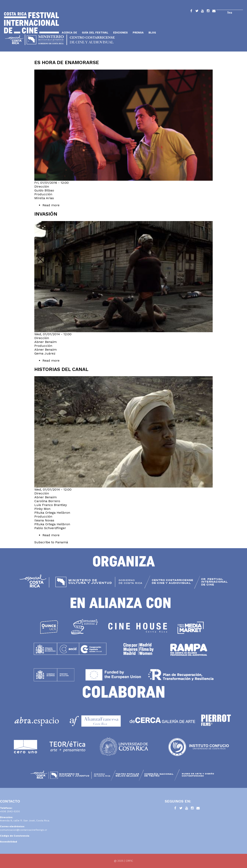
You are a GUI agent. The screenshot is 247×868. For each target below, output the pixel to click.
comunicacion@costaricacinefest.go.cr (24, 830)
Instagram (208, 12)
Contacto (214, 12)
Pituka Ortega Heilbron (52, 513)
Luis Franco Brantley (51, 505)
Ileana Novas (44, 520)
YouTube (203, 12)
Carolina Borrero (47, 501)
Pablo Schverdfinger (50, 528)
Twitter (197, 12)
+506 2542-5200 (10, 811)
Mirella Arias (44, 198)
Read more (60, 205)
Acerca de (69, 33)
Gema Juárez (45, 353)
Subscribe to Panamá (51, 542)
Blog (152, 33)
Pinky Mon (42, 509)
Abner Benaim (45, 342)
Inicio (31, 23)
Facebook (191, 12)
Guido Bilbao (44, 190)
